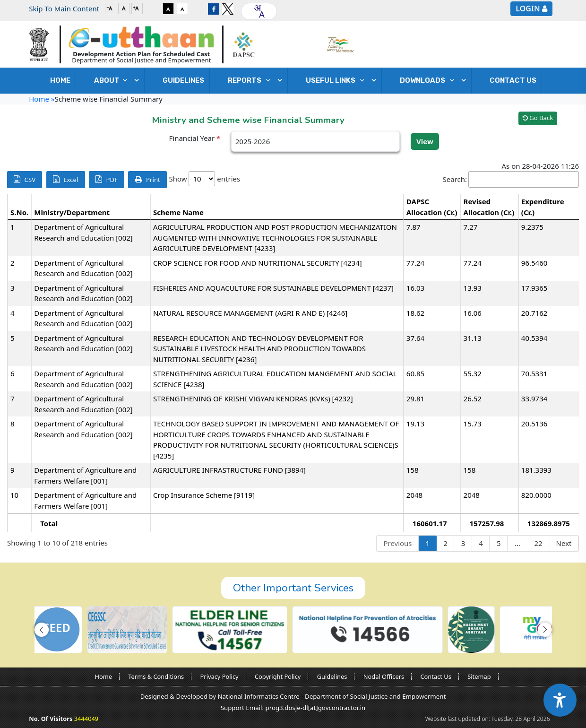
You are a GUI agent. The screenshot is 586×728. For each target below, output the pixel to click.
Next (564, 543)
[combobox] (259, 11)
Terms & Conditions (156, 676)
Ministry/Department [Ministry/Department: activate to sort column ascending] (72, 212)
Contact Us (513, 80)
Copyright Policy (278, 676)
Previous (397, 543)
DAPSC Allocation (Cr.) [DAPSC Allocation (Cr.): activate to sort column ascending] (432, 207)
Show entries (204, 179)
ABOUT (113, 80)
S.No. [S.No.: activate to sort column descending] (19, 212)
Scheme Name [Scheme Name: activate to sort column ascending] (178, 212)
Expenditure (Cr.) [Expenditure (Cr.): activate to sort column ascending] (543, 207)
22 (538, 543)
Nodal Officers (384, 676)
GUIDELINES (183, 80)
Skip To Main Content (64, 9)
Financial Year (195, 138)
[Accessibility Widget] (560, 700)
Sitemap (479, 676)
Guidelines (332, 676)
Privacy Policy (220, 676)
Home (60, 80)
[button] (42, 630)
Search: (511, 179)
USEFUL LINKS (337, 80)
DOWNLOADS (429, 80)
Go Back (538, 118)
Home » (42, 99)
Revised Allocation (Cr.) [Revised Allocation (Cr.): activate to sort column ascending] (489, 207)
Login (528, 9)
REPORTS (251, 80)
